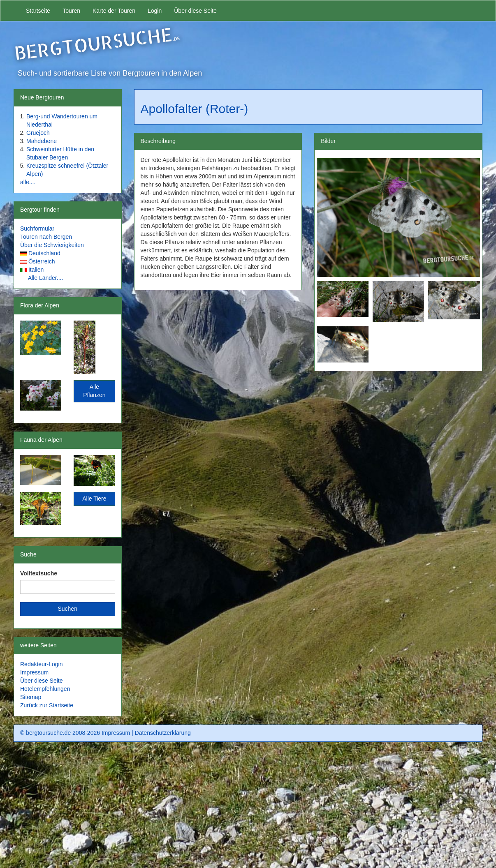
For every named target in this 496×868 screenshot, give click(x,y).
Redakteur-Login (42, 664)
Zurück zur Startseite (47, 705)
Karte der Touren (114, 11)
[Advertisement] (248, 808)
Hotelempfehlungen (45, 689)
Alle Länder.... (46, 278)
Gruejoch (38, 133)
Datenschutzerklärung (163, 733)
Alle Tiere (94, 499)
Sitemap (31, 697)
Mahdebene (42, 141)
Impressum (34, 672)
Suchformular (37, 229)
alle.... (28, 182)
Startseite (38, 11)
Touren (71, 11)
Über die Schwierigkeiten (52, 245)
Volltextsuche (39, 573)
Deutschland (44, 253)
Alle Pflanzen (94, 391)
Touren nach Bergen (46, 237)
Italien (36, 270)
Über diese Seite (195, 11)
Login (155, 11)
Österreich (42, 261)
